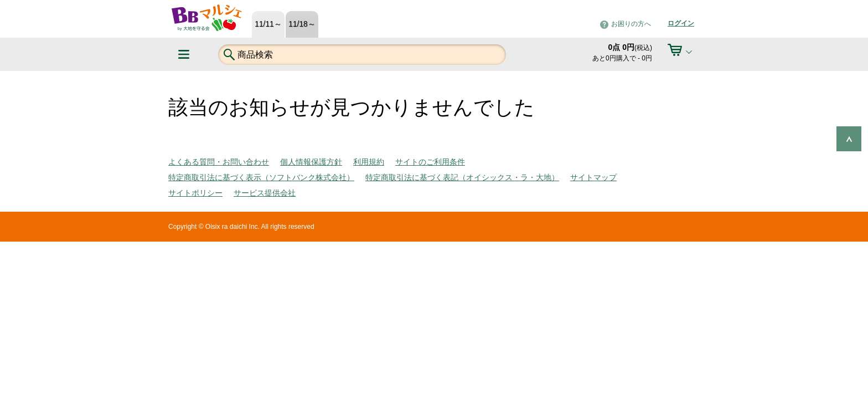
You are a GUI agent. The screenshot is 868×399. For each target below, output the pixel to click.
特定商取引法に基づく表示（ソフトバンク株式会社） (261, 177)
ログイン (681, 23)
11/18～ (302, 24)
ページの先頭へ (849, 139)
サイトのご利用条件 (430, 162)
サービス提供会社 (265, 193)
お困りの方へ (631, 24)
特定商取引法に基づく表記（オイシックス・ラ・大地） (462, 177)
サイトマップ (593, 177)
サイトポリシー (195, 193)
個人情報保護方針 (311, 162)
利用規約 (369, 162)
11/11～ (268, 24)
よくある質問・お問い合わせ (219, 162)
